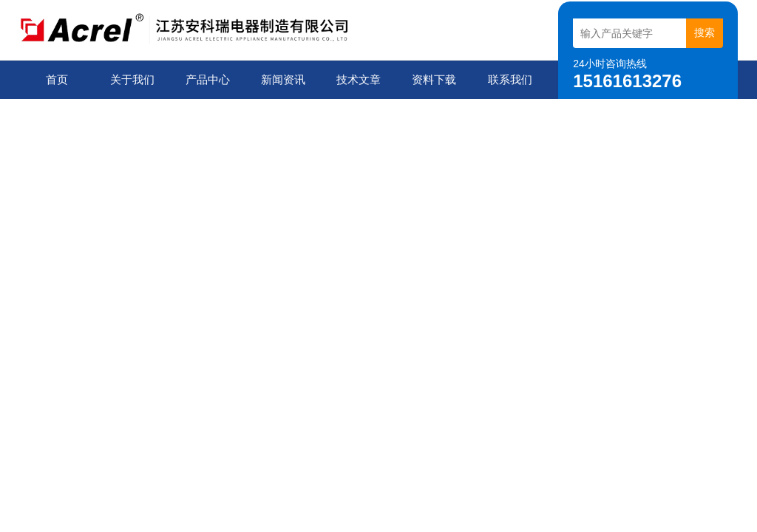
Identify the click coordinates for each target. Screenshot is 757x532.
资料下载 (434, 79)
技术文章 (359, 79)
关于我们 (132, 79)
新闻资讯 (283, 79)
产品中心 (208, 79)
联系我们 (510, 79)
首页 (57, 79)
